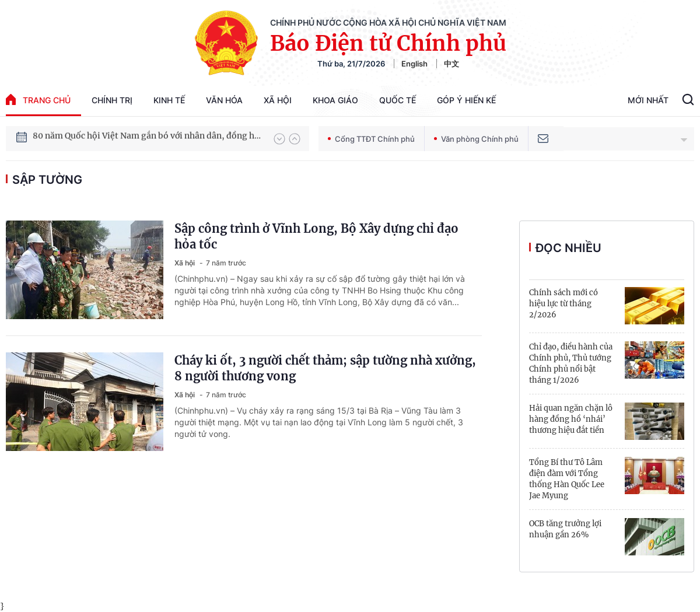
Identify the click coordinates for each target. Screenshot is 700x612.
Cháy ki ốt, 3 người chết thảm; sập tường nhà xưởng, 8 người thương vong (325, 368)
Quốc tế (398, 100)
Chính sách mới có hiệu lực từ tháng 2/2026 (563, 304)
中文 (452, 64)
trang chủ (38, 99)
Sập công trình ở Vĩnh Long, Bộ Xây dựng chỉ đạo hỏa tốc (316, 236)
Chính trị (112, 100)
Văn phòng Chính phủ (476, 139)
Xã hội (278, 100)
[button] (279, 139)
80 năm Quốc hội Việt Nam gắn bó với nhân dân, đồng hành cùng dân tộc (148, 138)
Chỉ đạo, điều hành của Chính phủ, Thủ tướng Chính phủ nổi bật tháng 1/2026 (571, 363)
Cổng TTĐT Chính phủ (371, 139)
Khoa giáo (335, 100)
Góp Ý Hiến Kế (466, 100)
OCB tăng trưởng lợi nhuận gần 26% (565, 529)
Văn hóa (224, 100)
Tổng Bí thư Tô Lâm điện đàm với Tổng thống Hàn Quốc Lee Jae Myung (567, 479)
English (414, 64)
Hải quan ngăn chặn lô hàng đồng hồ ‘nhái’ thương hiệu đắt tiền (571, 419)
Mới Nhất (648, 100)
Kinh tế (169, 100)
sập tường (47, 180)
